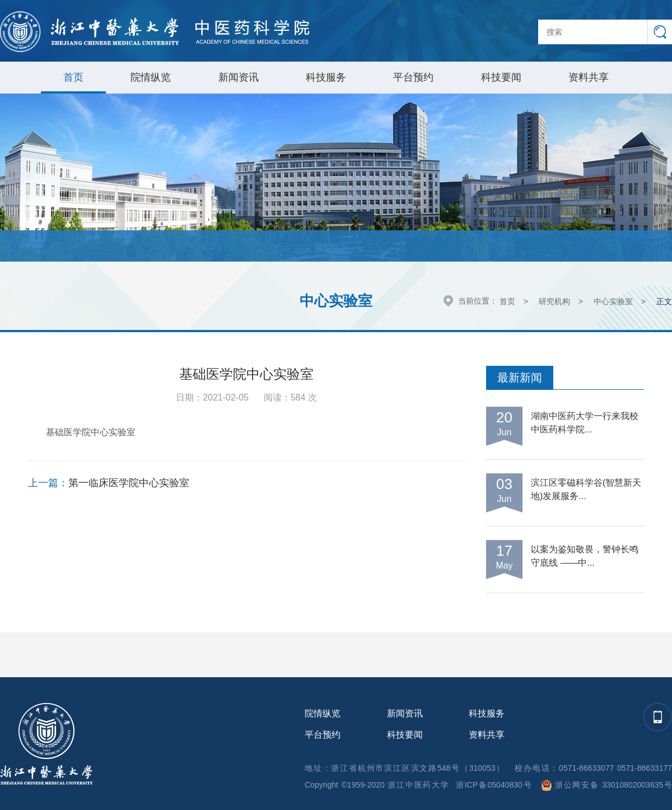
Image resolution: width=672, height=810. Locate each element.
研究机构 (554, 301)
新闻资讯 (239, 77)
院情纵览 (151, 77)
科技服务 (326, 77)
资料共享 (589, 77)
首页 (73, 77)
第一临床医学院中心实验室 (129, 483)
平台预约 (413, 77)
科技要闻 (501, 77)
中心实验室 (613, 301)
